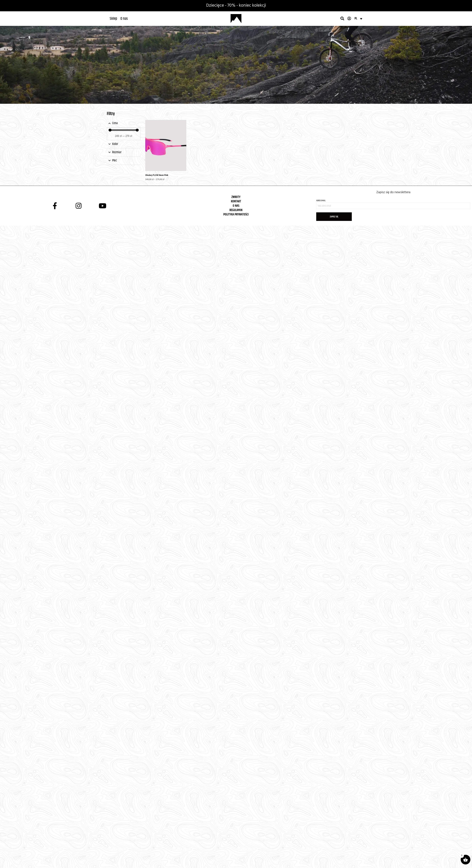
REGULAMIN (236, 210)
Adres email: (393, 204)
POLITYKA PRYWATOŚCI (236, 215)
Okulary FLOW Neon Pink (157, 175)
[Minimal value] (124, 130)
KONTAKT (236, 201)
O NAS (236, 206)
